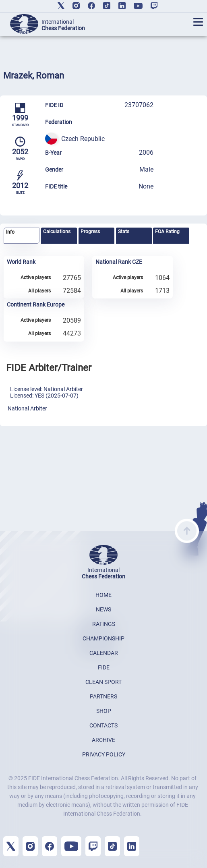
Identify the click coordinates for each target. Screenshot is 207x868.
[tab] (22, 236)
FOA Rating (167, 232)
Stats (124, 232)
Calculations (57, 232)
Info (10, 232)
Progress (90, 232)
